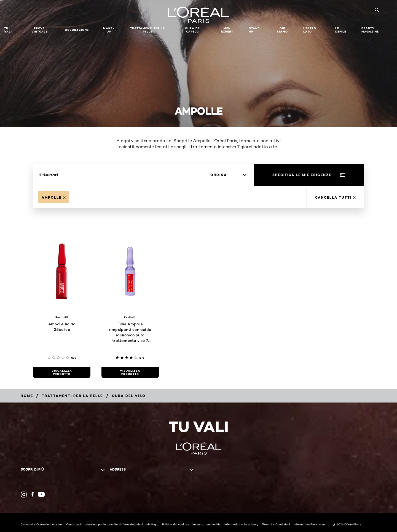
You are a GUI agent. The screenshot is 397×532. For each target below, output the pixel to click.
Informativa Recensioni (310, 524)
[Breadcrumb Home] (27, 396)
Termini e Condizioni (276, 524)
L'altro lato (310, 30)
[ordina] (228, 175)
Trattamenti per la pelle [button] (148, 30)
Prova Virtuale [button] (40, 30)
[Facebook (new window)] (32, 494)
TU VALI (8, 30)
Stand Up (254, 30)
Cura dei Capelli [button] (193, 30)
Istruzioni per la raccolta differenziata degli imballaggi (122, 524)
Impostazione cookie (207, 524)
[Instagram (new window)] (24, 495)
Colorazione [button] (77, 30)
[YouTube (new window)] (41, 494)
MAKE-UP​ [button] (109, 30)
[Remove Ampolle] (54, 197)
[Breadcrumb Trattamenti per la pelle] (73, 396)
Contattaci (74, 524)
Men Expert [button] (227, 30)
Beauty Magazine (370, 30)
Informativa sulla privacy (242, 524)
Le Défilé (341, 30)
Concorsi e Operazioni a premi (42, 524)
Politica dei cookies (175, 524)
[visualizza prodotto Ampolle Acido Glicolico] (62, 372)
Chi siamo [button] (282, 30)
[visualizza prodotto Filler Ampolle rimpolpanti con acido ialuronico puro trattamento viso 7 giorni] (130, 372)
